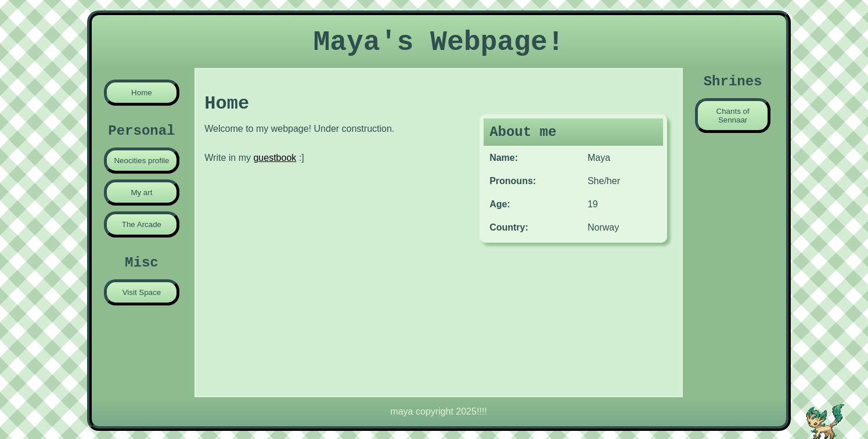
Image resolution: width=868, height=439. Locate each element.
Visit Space (142, 292)
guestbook (275, 158)
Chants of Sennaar (733, 116)
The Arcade (142, 224)
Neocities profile (141, 161)
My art (141, 192)
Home (142, 93)
